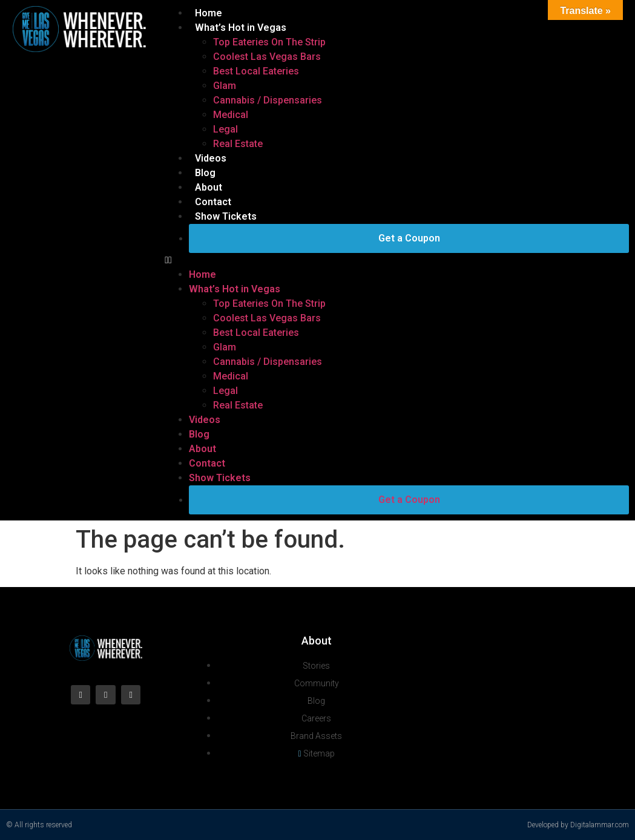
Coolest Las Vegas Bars (267, 57)
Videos (211, 158)
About (209, 187)
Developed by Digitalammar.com (578, 825)
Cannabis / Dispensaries (268, 100)
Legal (225, 129)
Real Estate (238, 144)
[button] (397, 260)
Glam (225, 86)
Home (209, 13)
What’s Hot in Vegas (241, 28)
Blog (205, 173)
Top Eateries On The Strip (269, 42)
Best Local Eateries (256, 71)
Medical (231, 115)
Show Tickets (226, 216)
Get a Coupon (409, 238)
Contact (213, 202)
